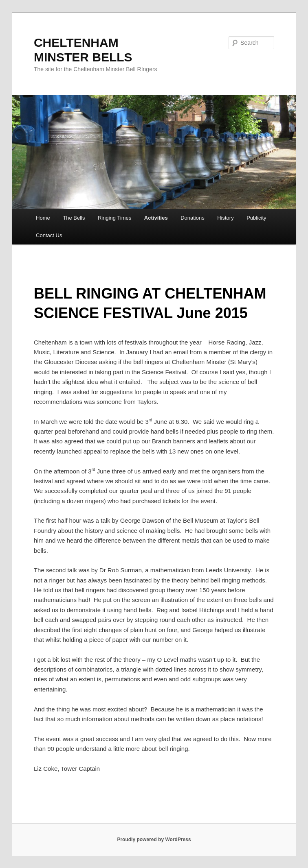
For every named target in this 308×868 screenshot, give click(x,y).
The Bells (74, 218)
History (225, 218)
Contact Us (49, 235)
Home (43, 218)
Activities (156, 218)
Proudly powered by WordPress (154, 840)
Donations (192, 218)
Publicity (256, 218)
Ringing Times (114, 218)
